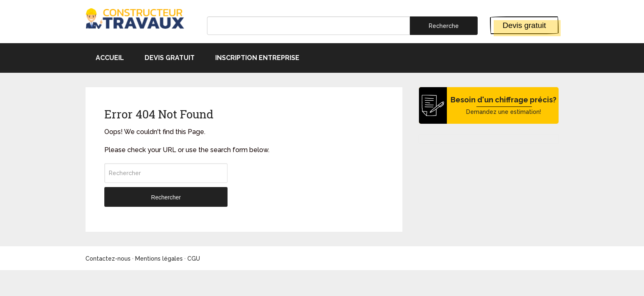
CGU (194, 259)
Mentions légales (159, 259)
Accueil (110, 58)
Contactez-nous (108, 259)
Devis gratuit (524, 25)
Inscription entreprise (257, 58)
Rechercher (166, 197)
